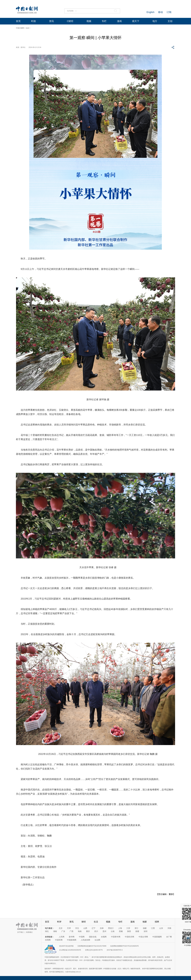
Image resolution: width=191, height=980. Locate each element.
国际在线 (93, 937)
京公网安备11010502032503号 (70, 950)
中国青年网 (116, 937)
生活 (96, 922)
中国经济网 (129, 937)
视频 (89, 21)
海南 (80, 931)
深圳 (146, 931)
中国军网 (59, 940)
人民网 (62, 937)
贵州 (104, 931)
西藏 (121, 931)
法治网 (97, 940)
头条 (27, 28)
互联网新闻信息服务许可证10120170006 (92, 946)
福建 (145, 928)
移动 (160, 12)
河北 (77, 928)
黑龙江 (111, 928)
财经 (84, 922)
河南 (169, 928)
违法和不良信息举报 (66, 946)
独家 (145, 922)
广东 (63, 931)
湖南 (55, 931)
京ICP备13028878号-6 (115, 950)
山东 (161, 928)
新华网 (72, 937)
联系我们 (29, 932)
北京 (61, 928)
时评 (59, 922)
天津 (69, 928)
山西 (85, 928)
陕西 (129, 931)
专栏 (104, 21)
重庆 (88, 931)
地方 (155, 21)
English (150, 12)
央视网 (104, 937)
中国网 (82, 937)
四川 (96, 931)
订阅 (169, 12)
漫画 (119, 21)
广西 (71, 931)
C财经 (70, 21)
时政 (34, 21)
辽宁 (94, 928)
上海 (120, 928)
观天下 (136, 21)
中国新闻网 (72, 940)
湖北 (47, 931)
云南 (113, 931)
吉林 (102, 928)
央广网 (169, 937)
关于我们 (20, 932)
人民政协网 (85, 940)
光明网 (48, 940)
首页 (18, 21)
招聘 (157, 922)
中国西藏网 (157, 937)
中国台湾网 (143, 937)
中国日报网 (20, 28)
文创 (170, 21)
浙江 (136, 928)
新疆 (137, 931)
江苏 (128, 928)
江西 (153, 928)
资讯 (51, 21)
